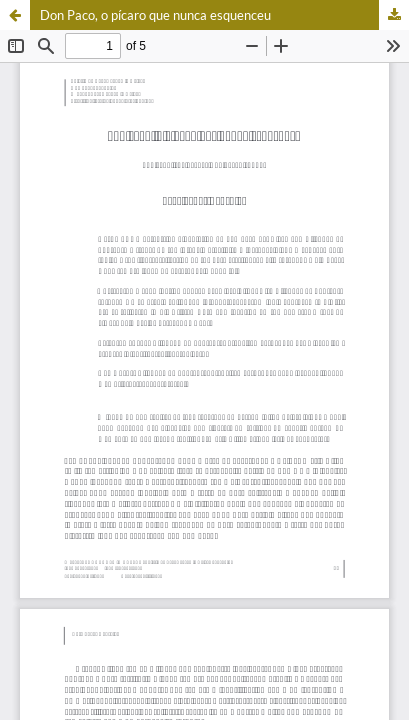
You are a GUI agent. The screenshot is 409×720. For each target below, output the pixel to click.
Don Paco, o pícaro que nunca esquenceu (155, 15)
